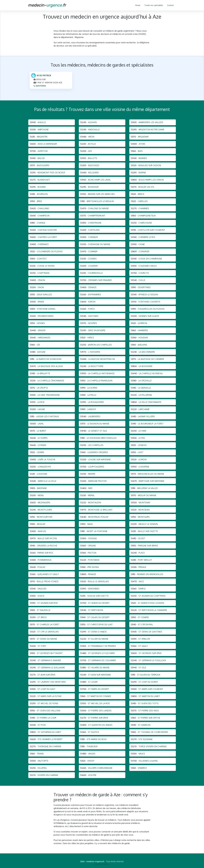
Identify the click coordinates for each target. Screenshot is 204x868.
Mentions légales (102, 864)
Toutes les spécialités (154, 5)
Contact (170, 5)
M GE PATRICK (44, 77)
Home (138, 5)
